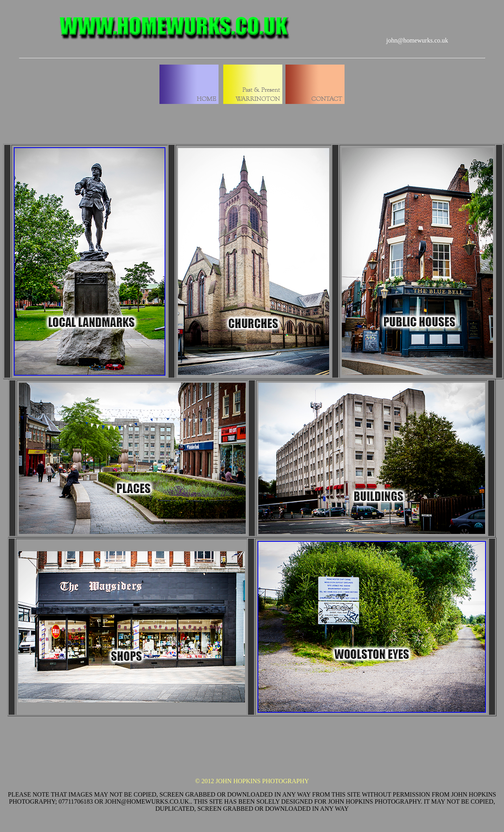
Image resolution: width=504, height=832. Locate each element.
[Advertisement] (252, 754)
